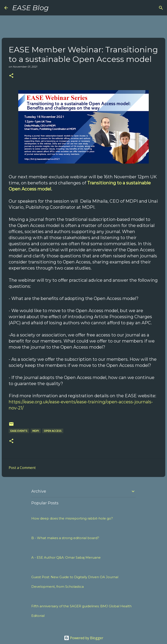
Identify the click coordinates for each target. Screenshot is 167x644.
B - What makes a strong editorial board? (65, 538)
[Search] (55, 8)
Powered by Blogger (84, 638)
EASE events (19, 431)
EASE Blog (30, 8)
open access (53, 431)
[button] (11, 76)
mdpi (36, 431)
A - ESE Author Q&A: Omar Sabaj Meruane (66, 557)
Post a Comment (22, 468)
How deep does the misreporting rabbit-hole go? (72, 518)
